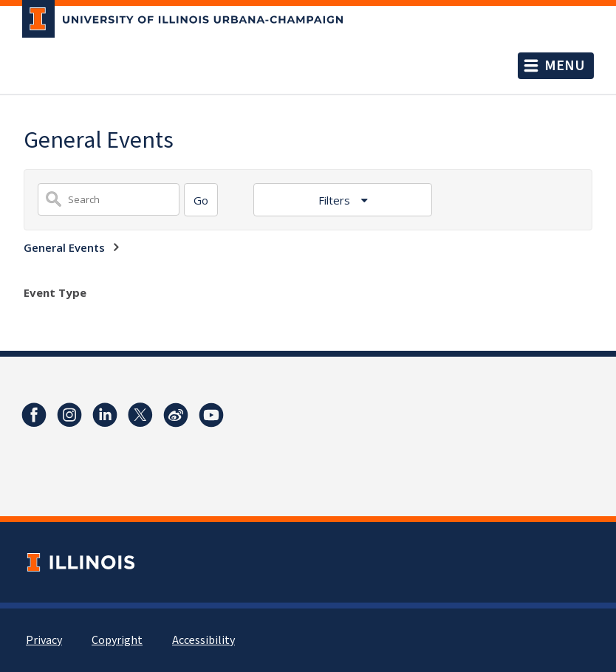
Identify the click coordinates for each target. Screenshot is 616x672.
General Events (64, 247)
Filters (336, 200)
